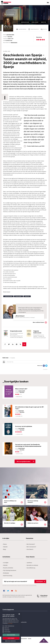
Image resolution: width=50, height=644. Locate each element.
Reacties (45, 29)
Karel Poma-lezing (7, 577)
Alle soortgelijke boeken (24, 463)
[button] (11, 641)
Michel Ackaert (14, 43)
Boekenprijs (6, 574)
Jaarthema (29, 564)
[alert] (11, 628)
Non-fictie (10, 37)
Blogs (4, 550)
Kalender (5, 548)
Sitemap (30, 640)
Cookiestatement (24, 640)
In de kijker (5, 564)
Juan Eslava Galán (10, 35)
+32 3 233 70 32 (12, 618)
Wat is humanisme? (31, 548)
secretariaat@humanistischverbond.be (17, 623)
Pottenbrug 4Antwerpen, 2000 (12, 629)
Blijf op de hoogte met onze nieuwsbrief (25, 583)
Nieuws (5, 545)
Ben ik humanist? (30, 545)
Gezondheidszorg (31, 569)
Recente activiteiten (8, 569)
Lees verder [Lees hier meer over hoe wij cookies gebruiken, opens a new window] (10, 623)
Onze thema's (30, 550)
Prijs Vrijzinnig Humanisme (9, 572)
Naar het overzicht (9, 14)
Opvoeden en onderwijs (32, 566)
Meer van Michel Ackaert (39, 322)
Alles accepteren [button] (11, 635)
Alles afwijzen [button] (11, 638)
